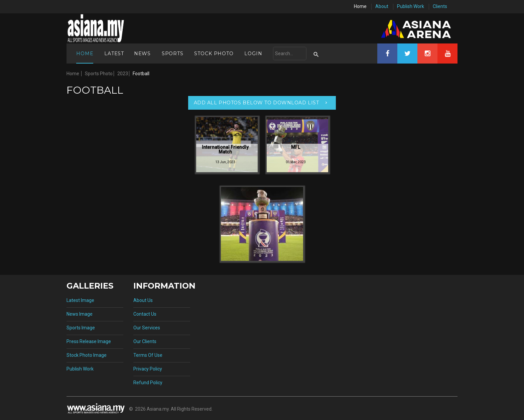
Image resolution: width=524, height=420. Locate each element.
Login (253, 54)
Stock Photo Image (87, 355)
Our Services (147, 328)
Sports (173, 54)
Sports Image (81, 328)
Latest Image (80, 300)
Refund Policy (148, 383)
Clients (440, 6)
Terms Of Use (148, 355)
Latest (114, 54)
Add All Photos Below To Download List (256, 103)
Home (360, 6)
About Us (143, 300)
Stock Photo (214, 54)
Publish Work (411, 6)
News (142, 54)
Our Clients (145, 341)
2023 (123, 74)
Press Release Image (89, 341)
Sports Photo (99, 74)
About (382, 6)
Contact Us (145, 314)
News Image (80, 314)
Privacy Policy (148, 369)
